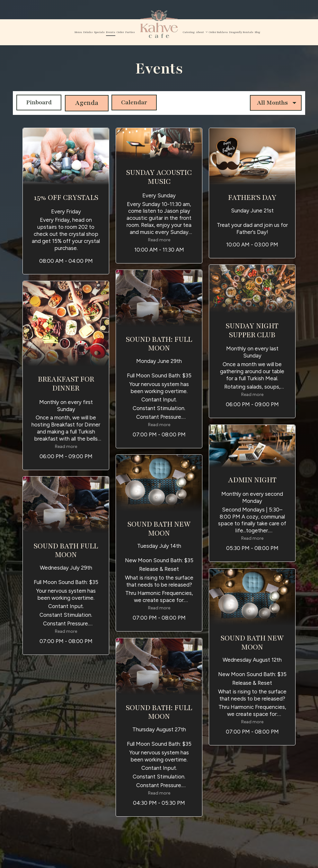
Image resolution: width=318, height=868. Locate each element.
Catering (189, 32)
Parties (130, 32)
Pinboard (35, 103)
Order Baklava (218, 32)
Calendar (133, 103)
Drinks (88, 32)
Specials (99, 32)
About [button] (202, 32)
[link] (159, 24)
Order (120, 32)
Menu (78, 32)
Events (111, 32)
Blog (257, 32)
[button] (66, 201)
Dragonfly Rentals (241, 32)
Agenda (84, 103)
